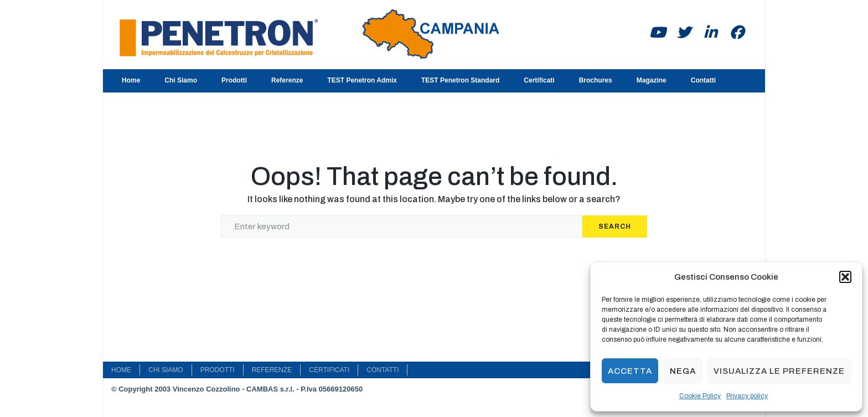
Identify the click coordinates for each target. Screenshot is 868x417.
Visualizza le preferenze (779, 371)
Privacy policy (747, 396)
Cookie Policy (700, 396)
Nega (683, 371)
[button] (845, 277)
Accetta (630, 371)
